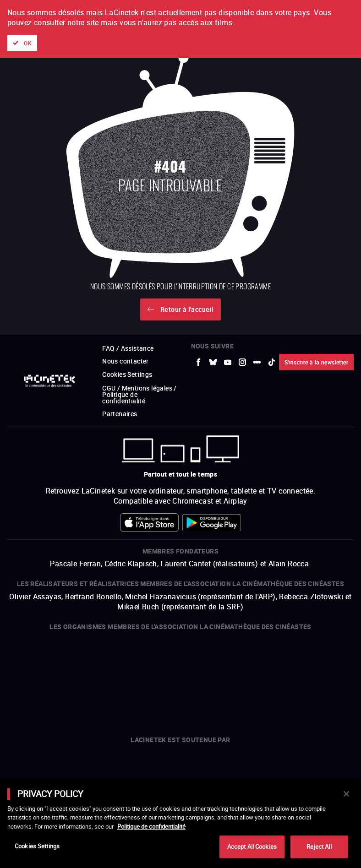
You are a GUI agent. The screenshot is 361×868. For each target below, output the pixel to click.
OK (28, 43)
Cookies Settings (37, 846)
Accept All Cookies (252, 846)
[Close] (346, 794)
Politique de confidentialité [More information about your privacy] (151, 826)
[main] (180, 824)
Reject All (319, 846)
